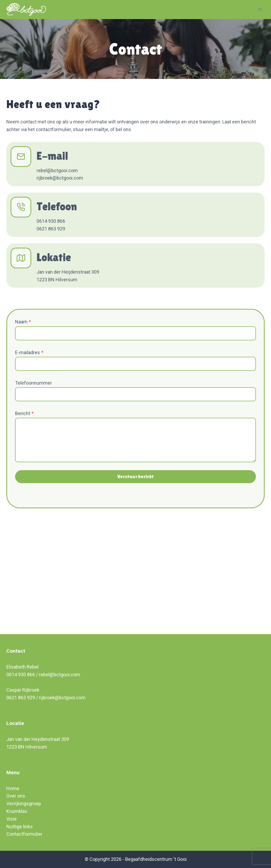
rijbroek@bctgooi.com (62, 698)
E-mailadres (29, 352)
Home (13, 788)
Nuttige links (20, 827)
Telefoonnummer (33, 383)
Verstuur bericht (135, 476)
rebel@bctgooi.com (60, 675)
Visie (12, 819)
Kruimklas (17, 811)
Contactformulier (24, 834)
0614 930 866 (21, 675)
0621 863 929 (21, 698)
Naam (23, 322)
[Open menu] (260, 9)
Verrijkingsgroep (24, 804)
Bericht (24, 413)
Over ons (16, 796)
